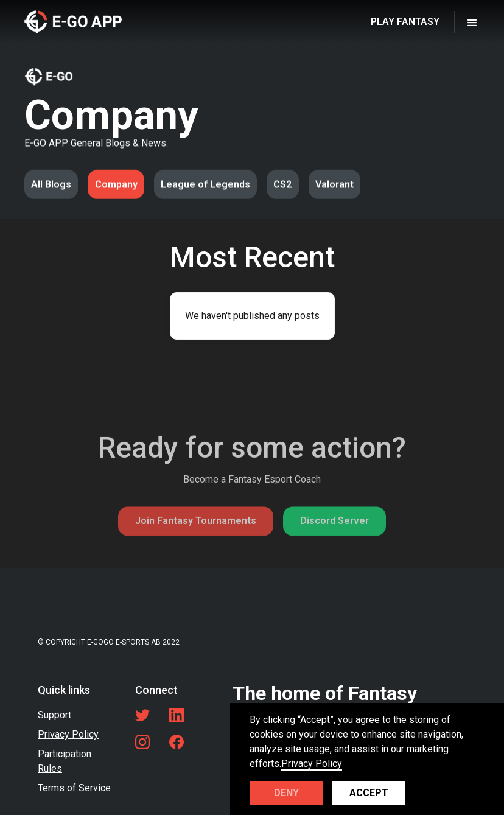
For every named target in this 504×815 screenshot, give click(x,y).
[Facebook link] (177, 742)
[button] (472, 22)
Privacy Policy (68, 734)
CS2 (282, 185)
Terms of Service (74, 788)
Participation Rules (65, 761)
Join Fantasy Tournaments (196, 548)
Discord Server (334, 548)
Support (54, 715)
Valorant (334, 185)
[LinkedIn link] (177, 715)
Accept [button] (369, 793)
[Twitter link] (142, 715)
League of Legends (205, 185)
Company (116, 185)
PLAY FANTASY (405, 22)
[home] (73, 22)
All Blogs (51, 185)
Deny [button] (286, 793)
